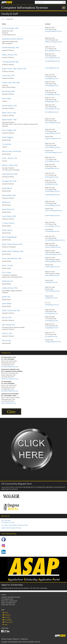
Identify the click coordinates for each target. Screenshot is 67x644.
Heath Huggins (8, 137)
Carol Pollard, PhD (9, 216)
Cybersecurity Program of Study (11, 528)
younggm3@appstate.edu (53, 342)
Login (5, 624)
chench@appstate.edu (52, 86)
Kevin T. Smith (7, 265)
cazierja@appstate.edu (52, 68)
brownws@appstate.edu (52, 58)
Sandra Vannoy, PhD (10, 288)
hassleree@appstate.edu (53, 123)
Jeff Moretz (6, 202)
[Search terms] (49, 2)
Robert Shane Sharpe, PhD (12, 244)
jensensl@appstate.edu (52, 161)
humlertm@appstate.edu (53, 147)
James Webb (7, 304)
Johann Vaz (6, 297)
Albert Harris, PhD (9, 113)
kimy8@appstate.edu (51, 184)
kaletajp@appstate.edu (52, 168)
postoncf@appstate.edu (52, 226)
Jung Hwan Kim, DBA (10, 174)
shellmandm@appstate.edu (53, 261)
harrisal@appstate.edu (52, 112)
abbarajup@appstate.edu (53, 50)
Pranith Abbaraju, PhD (11, 48)
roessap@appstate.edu (52, 231)
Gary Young (6, 340)
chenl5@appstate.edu (52, 78)
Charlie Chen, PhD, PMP (11, 83)
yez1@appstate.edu (51, 336)
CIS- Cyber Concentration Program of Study (14, 525)
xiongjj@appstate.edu (52, 328)
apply (20, 588)
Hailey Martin (7, 188)
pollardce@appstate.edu (52, 215)
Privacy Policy (8, 622)
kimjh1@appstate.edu (52, 177)
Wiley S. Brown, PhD (10, 55)
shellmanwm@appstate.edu (53, 254)
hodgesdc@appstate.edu (53, 133)
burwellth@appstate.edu (52, 61)
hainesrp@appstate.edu (52, 109)
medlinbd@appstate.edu (52, 195)
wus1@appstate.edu (51, 313)
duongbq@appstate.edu (52, 94)
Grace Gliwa (7, 98)
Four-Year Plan (6, 520)
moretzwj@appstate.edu (53, 205)
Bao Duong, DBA (8, 91)
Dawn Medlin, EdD (9, 195)
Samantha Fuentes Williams (13, 39)
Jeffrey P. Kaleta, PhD (10, 165)
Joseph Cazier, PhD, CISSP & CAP (14, 69)
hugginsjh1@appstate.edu (53, 138)
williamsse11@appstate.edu (54, 42)
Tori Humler (7, 144)
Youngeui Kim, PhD (9, 181)
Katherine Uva (7, 281)
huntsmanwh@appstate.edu (54, 152)
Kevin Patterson (8, 209)
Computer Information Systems (25, 8)
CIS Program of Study (8, 522)
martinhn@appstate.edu (52, 191)
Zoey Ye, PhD (7, 333)
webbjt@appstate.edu (52, 305)
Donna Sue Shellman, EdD (12, 258)
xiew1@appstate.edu (51, 321)
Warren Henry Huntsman (11, 151)
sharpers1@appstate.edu (53, 247)
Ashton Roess (7, 230)
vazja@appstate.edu (51, 298)
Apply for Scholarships (12, 585)
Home (3, 19)
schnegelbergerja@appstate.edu (55, 240)
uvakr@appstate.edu (51, 282)
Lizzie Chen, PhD (8, 75)
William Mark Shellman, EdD (13, 251)
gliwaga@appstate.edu (52, 101)
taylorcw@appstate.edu (52, 275)
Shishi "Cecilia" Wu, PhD (11, 310)
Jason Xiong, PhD (8, 325)
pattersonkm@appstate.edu (54, 210)
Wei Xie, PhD (7, 318)
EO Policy (6, 617)
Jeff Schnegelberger (9, 237)
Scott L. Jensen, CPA (9, 158)
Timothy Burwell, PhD (10, 62)
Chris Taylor (7, 272)
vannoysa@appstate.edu (53, 291)
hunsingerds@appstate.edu (53, 31)
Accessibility (7, 620)
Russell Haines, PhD (9, 106)
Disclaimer (7, 615)
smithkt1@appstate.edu (52, 267)
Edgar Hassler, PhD (9, 120)
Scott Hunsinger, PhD (10, 28)
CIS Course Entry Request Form (16, 484)
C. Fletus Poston (8, 223)
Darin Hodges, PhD (9, 130)
